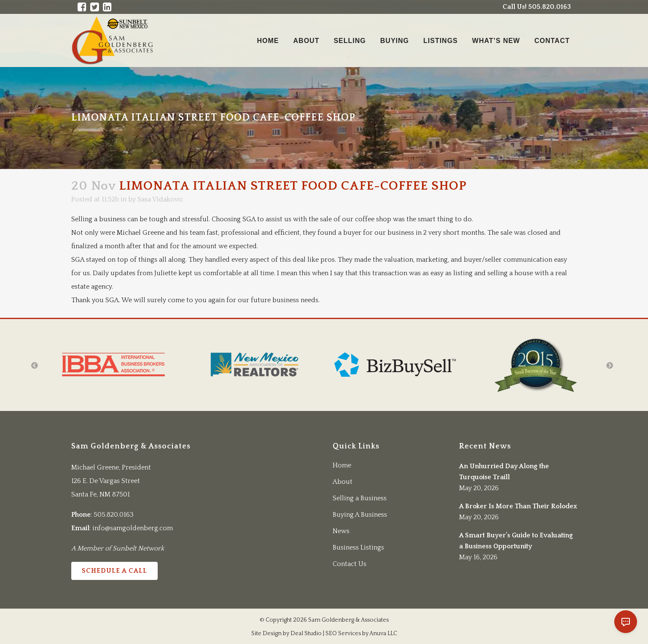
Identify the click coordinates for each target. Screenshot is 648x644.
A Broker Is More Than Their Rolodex (518, 506)
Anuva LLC (383, 633)
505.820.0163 (114, 515)
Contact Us (350, 564)
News (341, 531)
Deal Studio (306, 633)
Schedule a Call (114, 571)
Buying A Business (360, 515)
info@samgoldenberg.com (133, 528)
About (343, 482)
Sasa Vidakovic (160, 199)
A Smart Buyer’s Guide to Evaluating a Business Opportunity (516, 541)
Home (342, 465)
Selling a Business (360, 498)
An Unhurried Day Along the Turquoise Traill (504, 472)
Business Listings (358, 547)
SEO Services (343, 633)
